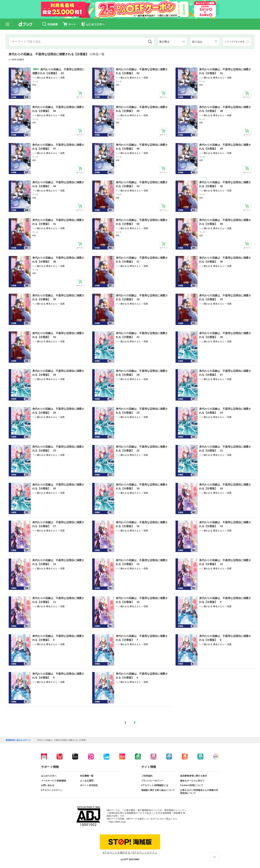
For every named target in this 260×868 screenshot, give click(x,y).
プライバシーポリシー (152, 781)
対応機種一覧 (87, 776)
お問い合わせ (48, 785)
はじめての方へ (49, 776)
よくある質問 (87, 781)
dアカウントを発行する (117, 853)
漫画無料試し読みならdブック (18, 740)
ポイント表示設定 (89, 785)
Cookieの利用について (192, 785)
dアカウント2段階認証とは (155, 785)
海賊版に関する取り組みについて (158, 790)
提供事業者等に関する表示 (194, 776)
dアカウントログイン (52, 790)
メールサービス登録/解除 (54, 781)
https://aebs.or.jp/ (117, 822)
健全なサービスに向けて (192, 781)
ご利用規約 (147, 776)
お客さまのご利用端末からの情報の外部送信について (199, 792)
